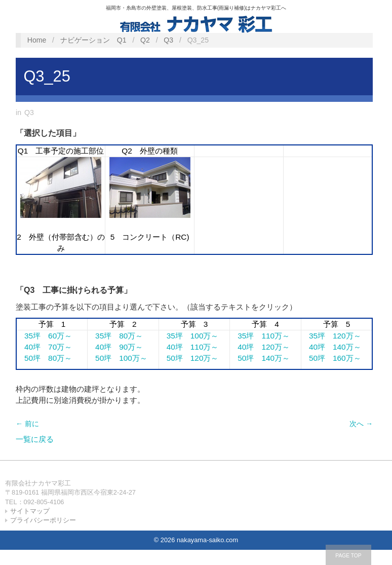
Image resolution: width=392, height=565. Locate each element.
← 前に (27, 424)
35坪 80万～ (115, 336)
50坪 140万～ (260, 358)
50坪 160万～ (331, 358)
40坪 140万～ (331, 347)
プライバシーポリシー (43, 520)
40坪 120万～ (260, 347)
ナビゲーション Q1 (93, 40)
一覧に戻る (35, 439)
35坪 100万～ (189, 336)
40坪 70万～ (44, 347)
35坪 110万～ (260, 336)
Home (37, 40)
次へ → (361, 424)
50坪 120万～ (189, 358)
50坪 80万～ (44, 358)
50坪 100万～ (117, 358)
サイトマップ (30, 511)
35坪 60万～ (44, 336)
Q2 (145, 40)
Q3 (168, 40)
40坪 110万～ (189, 347)
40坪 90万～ (115, 347)
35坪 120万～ (331, 336)
